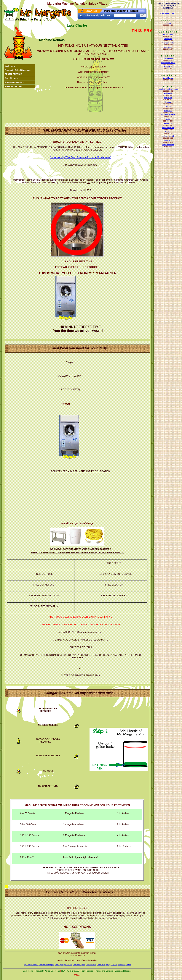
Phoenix (168, 23)
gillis (62, 965)
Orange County (168, 43)
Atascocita (168, 93)
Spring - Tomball (168, 136)
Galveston (168, 111)
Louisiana (168, 75)
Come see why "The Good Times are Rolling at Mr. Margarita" (81, 157)
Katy (168, 119)
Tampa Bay (168, 67)
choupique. (50, 965)
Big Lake (27, 965)
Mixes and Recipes (13, 86)
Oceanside (168, 39)
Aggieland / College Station (168, 89)
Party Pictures (11, 78)
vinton (128, 965)
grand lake (68, 965)
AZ (161, 13)
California (168, 32)
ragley (108, 965)
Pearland (168, 132)
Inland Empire (168, 34)
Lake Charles (168, 78)
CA (165, 13)
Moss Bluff (101, 965)
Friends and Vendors (14, 82)
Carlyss (42, 965)
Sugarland (168, 140)
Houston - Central (168, 115)
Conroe (168, 102)
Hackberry (77, 965)
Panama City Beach (168, 63)
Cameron (35, 965)
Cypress (168, 106)
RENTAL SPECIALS (14, 74)
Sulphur (114, 965)
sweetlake (122, 965)
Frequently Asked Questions (18, 70)
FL (168, 13)
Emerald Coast (168, 58)
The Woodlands (168, 145)
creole (57, 965)
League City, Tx (168, 128)
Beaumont (168, 98)
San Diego (168, 47)
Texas (168, 87)
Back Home (10, 66)
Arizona (168, 21)
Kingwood (168, 123)
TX (175, 13)
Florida (168, 56)
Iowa (83, 965)
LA (172, 13)
